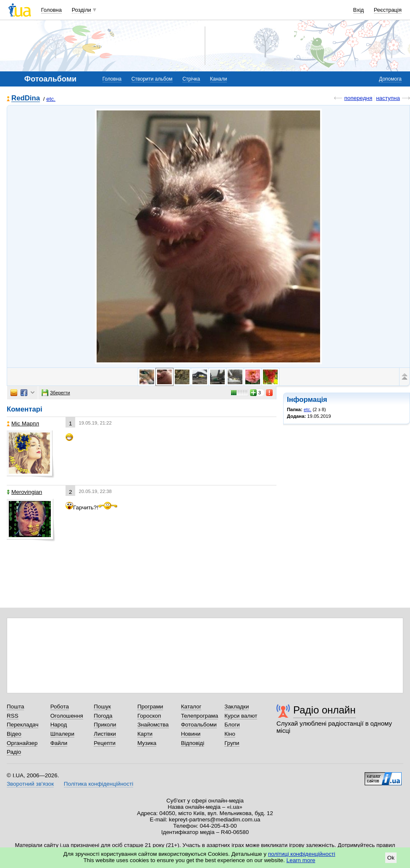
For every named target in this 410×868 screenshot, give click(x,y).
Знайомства (153, 725)
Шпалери (62, 734)
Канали (219, 79)
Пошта (15, 707)
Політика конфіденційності (99, 784)
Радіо (14, 752)
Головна (51, 10)
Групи (232, 743)
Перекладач (22, 725)
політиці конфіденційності (302, 854)
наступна (388, 98)
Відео (14, 734)
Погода (103, 716)
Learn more (301, 860)
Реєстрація (388, 10)
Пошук (102, 707)
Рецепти (105, 743)
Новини (191, 734)
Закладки (237, 707)
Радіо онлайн (325, 710)
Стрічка (191, 79)
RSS (13, 716)
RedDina (26, 98)
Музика (147, 743)
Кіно (230, 734)
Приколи (105, 725)
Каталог (191, 707)
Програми (150, 707)
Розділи (81, 10)
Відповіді (193, 743)
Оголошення (67, 716)
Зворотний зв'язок (30, 784)
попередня (358, 98)
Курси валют (241, 716)
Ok (391, 858)
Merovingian (24, 492)
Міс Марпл (23, 424)
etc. (51, 99)
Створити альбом (152, 79)
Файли (59, 743)
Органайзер (22, 743)
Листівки (105, 734)
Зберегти (56, 393)
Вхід (359, 10)
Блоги (232, 725)
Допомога (390, 79)
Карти (145, 734)
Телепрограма (200, 716)
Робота (60, 707)
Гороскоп (149, 716)
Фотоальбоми (199, 725)
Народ (59, 725)
